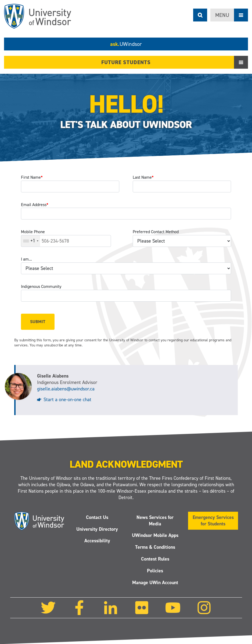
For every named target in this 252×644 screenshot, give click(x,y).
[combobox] (31, 241)
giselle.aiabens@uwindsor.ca (66, 389)
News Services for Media (155, 521)
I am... (26, 259)
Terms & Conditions (155, 547)
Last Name (143, 177)
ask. (126, 44)
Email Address (35, 205)
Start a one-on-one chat (67, 400)
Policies (155, 571)
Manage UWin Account (155, 583)
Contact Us (97, 517)
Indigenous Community (41, 286)
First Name (32, 177)
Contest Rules (155, 559)
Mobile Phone (33, 232)
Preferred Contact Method (156, 232)
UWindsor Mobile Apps (155, 536)
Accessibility (97, 541)
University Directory (97, 529)
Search (200, 15)
